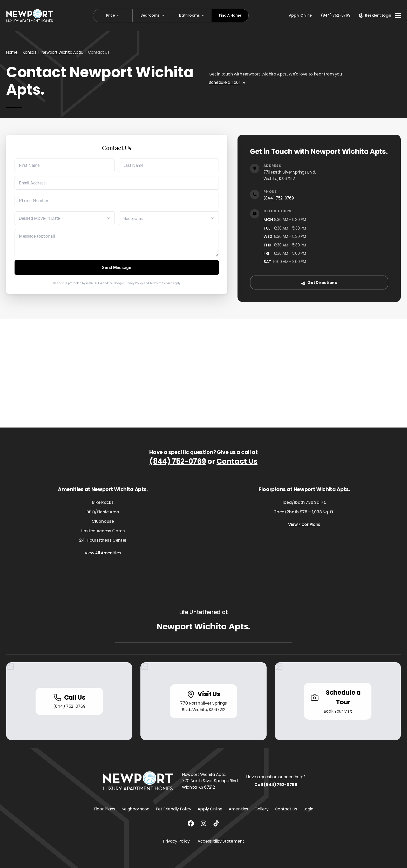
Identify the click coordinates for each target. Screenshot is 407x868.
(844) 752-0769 (279, 198)
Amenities (238, 809)
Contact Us (237, 461)
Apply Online (300, 15)
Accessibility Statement (221, 841)
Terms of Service (161, 283)
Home (12, 52)
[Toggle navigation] (398, 16)
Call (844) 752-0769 (276, 785)
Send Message (117, 267)
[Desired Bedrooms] (169, 218)
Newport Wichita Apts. (62, 52)
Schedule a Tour (227, 82)
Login (308, 809)
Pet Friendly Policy (174, 809)
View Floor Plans (304, 524)
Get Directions (319, 283)
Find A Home (230, 15)
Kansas (30, 52)
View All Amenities (103, 553)
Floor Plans (104, 809)
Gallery (262, 809)
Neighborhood (135, 809)
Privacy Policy (134, 283)
